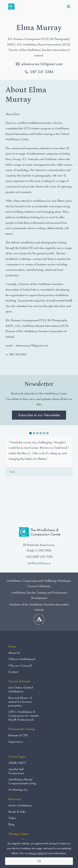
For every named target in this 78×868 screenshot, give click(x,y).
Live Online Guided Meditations (21, 689)
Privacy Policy (37, 853)
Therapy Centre (18, 834)
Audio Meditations (20, 805)
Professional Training (22, 729)
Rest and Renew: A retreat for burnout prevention (20, 702)
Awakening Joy (18, 790)
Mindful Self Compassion (16, 771)
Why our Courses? (20, 666)
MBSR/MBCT (17, 763)
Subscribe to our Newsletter (39, 415)
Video (12, 818)
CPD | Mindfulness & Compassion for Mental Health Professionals (23, 716)
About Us (14, 653)
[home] (11, 7)
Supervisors (16, 742)
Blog (11, 824)
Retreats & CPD (18, 735)
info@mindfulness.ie (39, 563)
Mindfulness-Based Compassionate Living (22, 781)
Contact (13, 672)
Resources (15, 799)
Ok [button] (39, 861)
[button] (68, 7)
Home (12, 647)
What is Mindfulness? (22, 659)
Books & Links (17, 812)
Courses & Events (19, 681)
